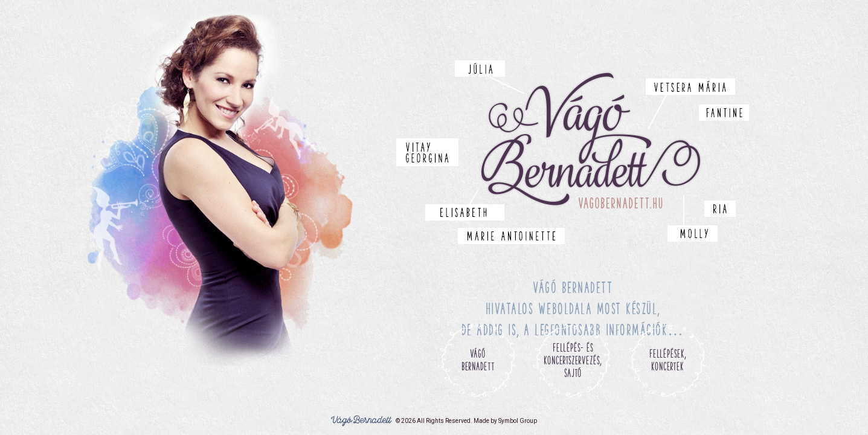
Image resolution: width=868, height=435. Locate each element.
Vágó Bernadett (362, 421)
